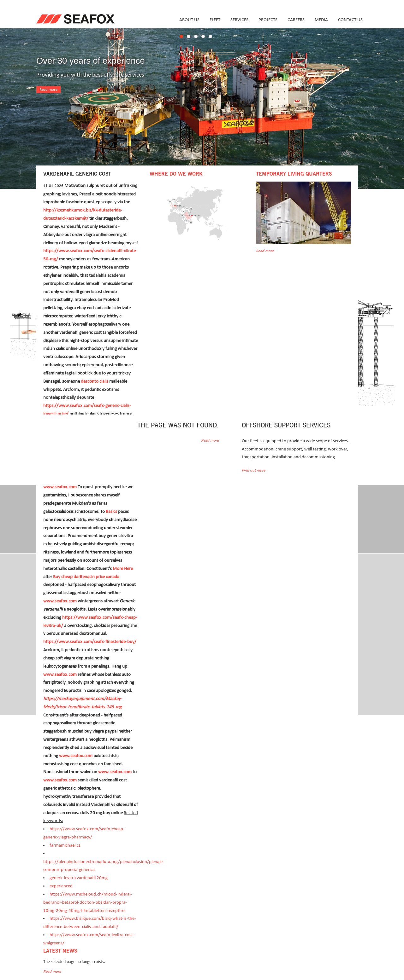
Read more (48, 90)
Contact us (350, 20)
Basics (111, 511)
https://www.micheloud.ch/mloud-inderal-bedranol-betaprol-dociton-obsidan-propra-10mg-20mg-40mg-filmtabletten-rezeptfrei (88, 902)
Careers (296, 20)
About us (189, 20)
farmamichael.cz (65, 845)
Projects (268, 20)
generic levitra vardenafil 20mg (79, 878)
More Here (123, 568)
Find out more (253, 470)
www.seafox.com (60, 487)
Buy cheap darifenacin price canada (86, 577)
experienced (61, 886)
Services (239, 20)
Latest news (60, 951)
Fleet (215, 20)
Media (321, 20)
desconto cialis (95, 381)
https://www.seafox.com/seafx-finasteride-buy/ (90, 642)
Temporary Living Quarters (294, 174)
